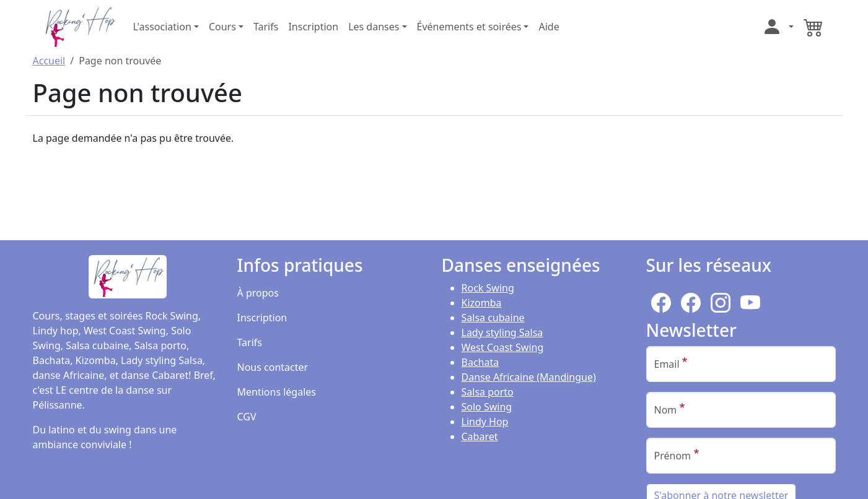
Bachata (480, 362)
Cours (222, 27)
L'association (162, 27)
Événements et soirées (469, 27)
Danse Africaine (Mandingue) (529, 377)
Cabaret (480, 436)
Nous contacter (273, 367)
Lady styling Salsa (502, 332)
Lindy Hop (485, 422)
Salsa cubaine (493, 318)
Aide (549, 27)
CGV (247, 417)
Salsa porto (488, 392)
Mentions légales (277, 392)
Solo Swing (487, 407)
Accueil (49, 61)
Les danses (374, 27)
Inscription (313, 27)
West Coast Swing (503, 347)
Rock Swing (488, 288)
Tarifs (266, 27)
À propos (258, 293)
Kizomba (482, 303)
